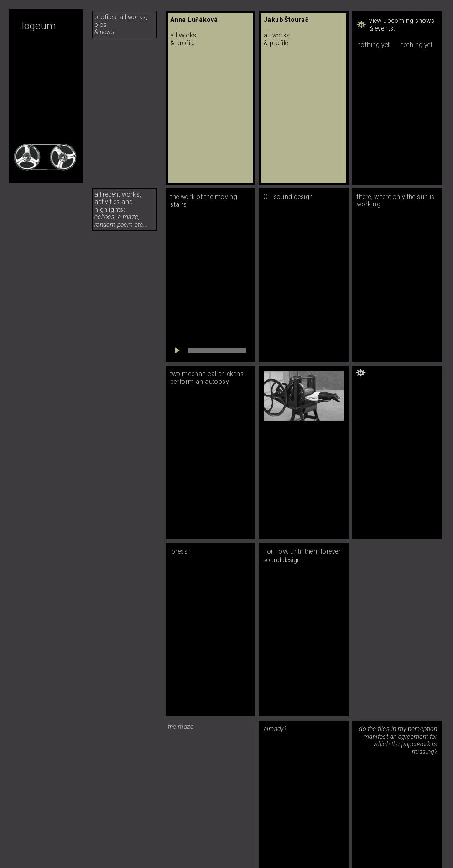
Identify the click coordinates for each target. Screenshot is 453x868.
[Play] (177, 350)
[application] (210, 350)
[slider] (217, 350)
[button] (397, 25)
